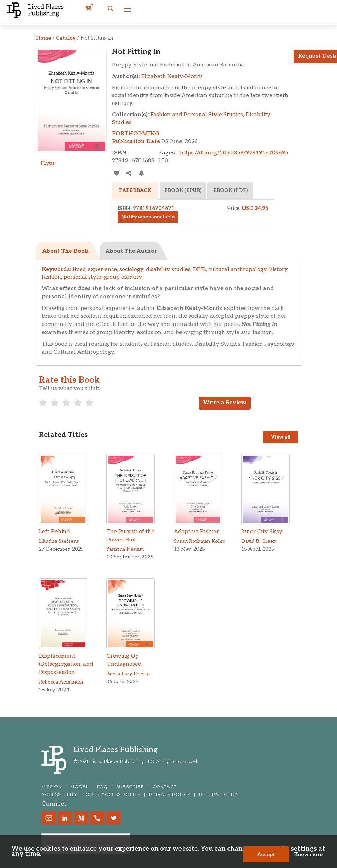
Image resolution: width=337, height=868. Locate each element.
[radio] (43, 403)
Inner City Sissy (262, 532)
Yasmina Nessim (125, 549)
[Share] (129, 173)
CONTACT (165, 787)
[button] (111, 9)
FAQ (102, 787)
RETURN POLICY (219, 794)
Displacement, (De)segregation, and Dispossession (66, 664)
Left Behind (54, 532)
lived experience (95, 269)
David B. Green (259, 541)
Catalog (66, 38)
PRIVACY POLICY (170, 794)
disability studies (168, 269)
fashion (51, 277)
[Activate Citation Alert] (141, 173)
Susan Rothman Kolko (200, 541)
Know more (308, 854)
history (278, 269)
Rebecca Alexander (61, 682)
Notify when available (148, 217)
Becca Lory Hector (128, 674)
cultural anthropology (238, 269)
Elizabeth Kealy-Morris (172, 77)
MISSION (52, 787)
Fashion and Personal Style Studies (197, 115)
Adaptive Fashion (197, 532)
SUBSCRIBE (130, 787)
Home (43, 38)
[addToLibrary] (116, 173)
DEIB (199, 269)
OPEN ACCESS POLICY (113, 794)
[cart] (89, 9)
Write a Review (225, 403)
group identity (123, 277)
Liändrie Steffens (59, 541)
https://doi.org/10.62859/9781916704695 (234, 153)
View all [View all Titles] (281, 437)
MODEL (79, 787)
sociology (131, 269)
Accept (266, 854)
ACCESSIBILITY (59, 794)
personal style (82, 277)
